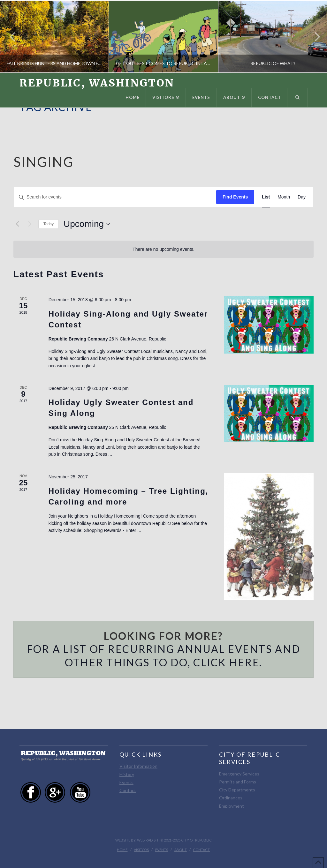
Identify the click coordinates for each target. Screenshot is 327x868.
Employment (232, 806)
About (181, 850)
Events (126, 782)
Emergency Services (239, 774)
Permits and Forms (238, 782)
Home (122, 850)
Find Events (235, 197)
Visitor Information (138, 766)
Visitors (141, 850)
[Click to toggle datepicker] (87, 224)
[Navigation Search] (297, 98)
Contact (128, 790)
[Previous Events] (17, 224)
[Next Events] (30, 224)
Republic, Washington (97, 83)
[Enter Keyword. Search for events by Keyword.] (115, 197)
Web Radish (148, 840)
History (127, 774)
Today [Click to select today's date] (49, 224)
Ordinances (231, 798)
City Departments (237, 790)
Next (314, 37)
